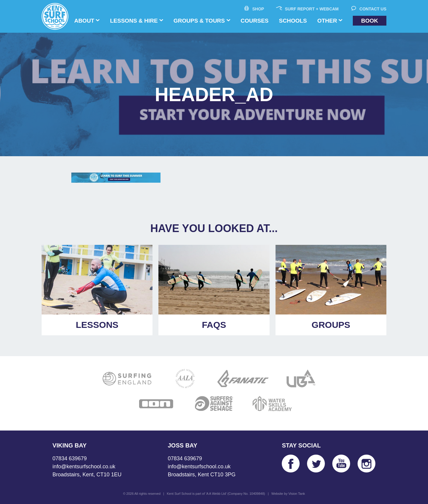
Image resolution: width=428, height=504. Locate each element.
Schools (293, 21)
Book (370, 21)
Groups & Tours (199, 21)
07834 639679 (70, 458)
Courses (255, 21)
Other (327, 21)
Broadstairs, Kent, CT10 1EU (87, 475)
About (84, 21)
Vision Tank (297, 494)
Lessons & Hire (134, 21)
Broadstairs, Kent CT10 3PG (202, 475)
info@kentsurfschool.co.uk (84, 467)
